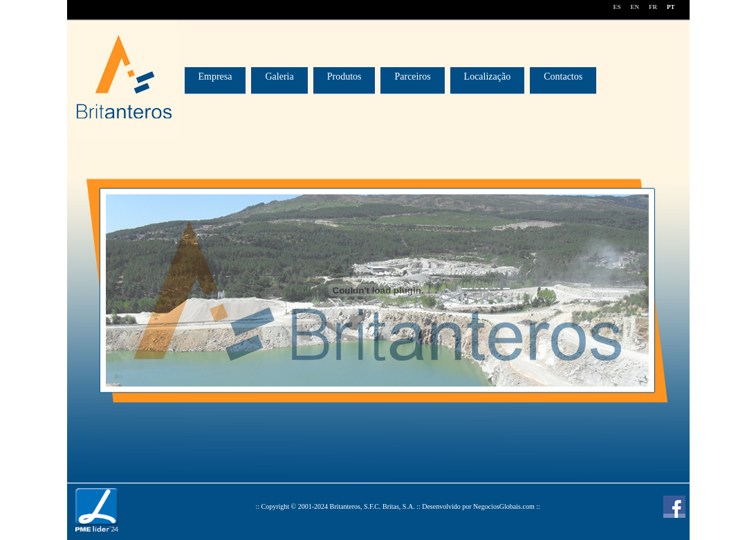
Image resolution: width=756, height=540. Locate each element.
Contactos (563, 76)
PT (671, 7)
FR (653, 7)
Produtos (344, 76)
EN (635, 7)
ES (617, 7)
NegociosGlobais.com (504, 506)
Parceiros (412, 76)
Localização (488, 76)
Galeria (279, 76)
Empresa (215, 76)
